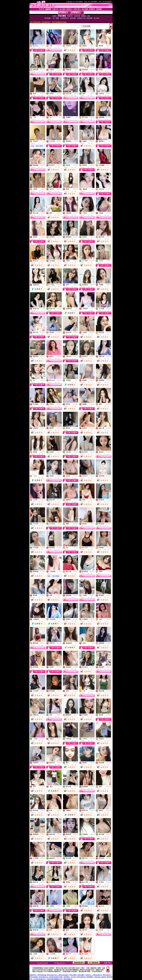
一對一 (109, 141)
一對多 (43, 117)
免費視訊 (43, 46)
